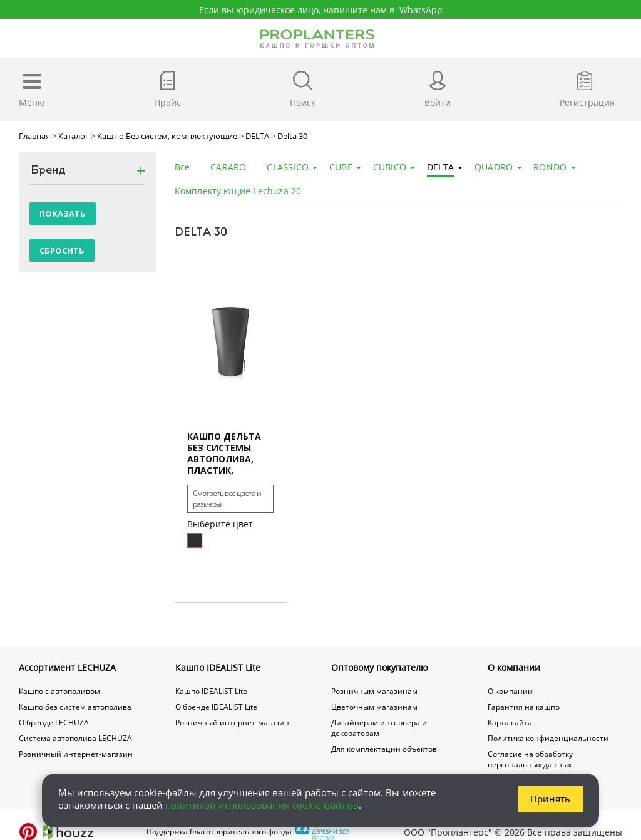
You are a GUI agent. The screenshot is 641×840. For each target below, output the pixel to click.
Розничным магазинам (374, 691)
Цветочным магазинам (374, 707)
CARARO (228, 167)
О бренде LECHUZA (54, 723)
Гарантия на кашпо (524, 707)
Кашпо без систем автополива (75, 707)
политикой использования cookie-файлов (262, 805)
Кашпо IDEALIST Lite (218, 667)
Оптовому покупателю (380, 667)
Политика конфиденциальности (548, 738)
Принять (550, 799)
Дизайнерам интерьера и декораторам (379, 728)
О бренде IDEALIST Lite (216, 707)
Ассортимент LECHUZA (67, 667)
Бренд (48, 171)
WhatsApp (421, 10)
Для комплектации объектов (384, 749)
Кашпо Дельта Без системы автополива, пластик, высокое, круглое (224, 454)
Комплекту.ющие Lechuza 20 (238, 191)
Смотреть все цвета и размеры (227, 499)
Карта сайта (510, 723)
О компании (514, 667)
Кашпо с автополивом (59, 691)
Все (182, 167)
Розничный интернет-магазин (76, 754)
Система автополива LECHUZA (75, 738)
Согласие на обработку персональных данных (530, 759)
